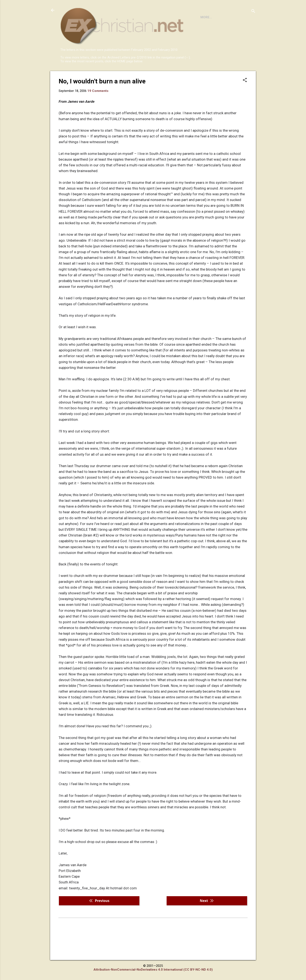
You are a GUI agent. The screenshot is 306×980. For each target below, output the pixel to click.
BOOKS (86, 75)
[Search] (253, 12)
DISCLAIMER (109, 75)
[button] (245, 98)
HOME (68, 75)
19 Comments (98, 108)
